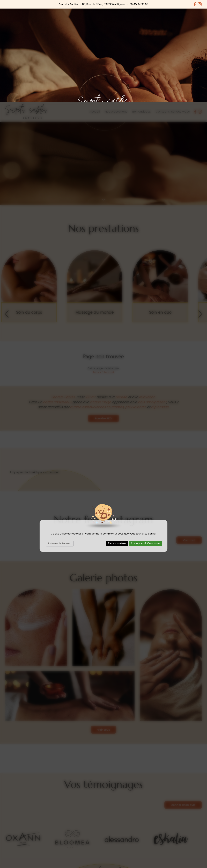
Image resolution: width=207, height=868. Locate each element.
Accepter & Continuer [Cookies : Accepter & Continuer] (146, 442)
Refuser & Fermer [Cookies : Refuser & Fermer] (60, 442)
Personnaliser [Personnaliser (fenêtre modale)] (117, 442)
